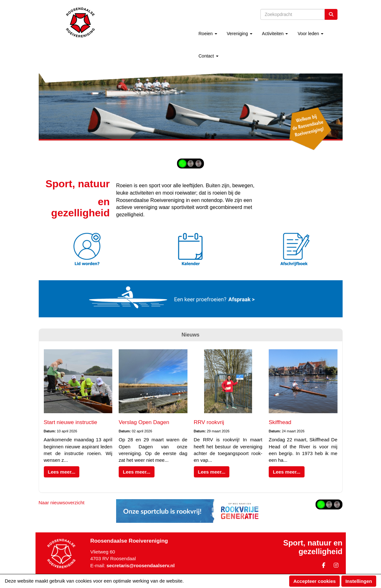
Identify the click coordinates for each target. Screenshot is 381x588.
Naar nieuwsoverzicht (62, 503)
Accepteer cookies (315, 581)
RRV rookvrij (209, 422)
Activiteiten (275, 34)
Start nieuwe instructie (71, 422)
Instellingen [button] (359, 581)
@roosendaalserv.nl (141, 565)
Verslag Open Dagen (144, 422)
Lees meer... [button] (62, 472)
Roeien (208, 34)
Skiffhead (280, 422)
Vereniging (240, 34)
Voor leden (310, 34)
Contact (208, 56)
